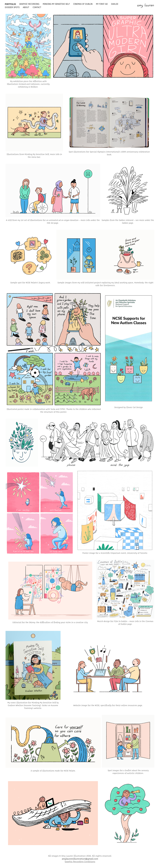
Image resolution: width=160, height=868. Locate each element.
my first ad (102, 4)
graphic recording (29, 4)
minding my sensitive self (56, 4)
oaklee (115, 4)
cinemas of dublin (83, 4)
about (26, 7)
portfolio (10, 4)
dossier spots (12, 7)
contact (37, 7)
